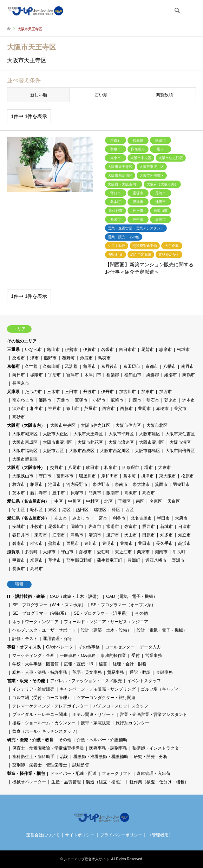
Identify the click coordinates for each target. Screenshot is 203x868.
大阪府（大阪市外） (26, 468)
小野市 (99, 400)
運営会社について (43, 835)
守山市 (67, 552)
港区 (66, 510)
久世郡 (31, 366)
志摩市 (165, 350)
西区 (130, 510)
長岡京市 (21, 383)
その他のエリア (22, 341)
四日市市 (127, 350)
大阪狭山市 (23, 476)
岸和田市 (110, 476)
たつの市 (33, 392)
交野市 (57, 468)
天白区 (174, 501)
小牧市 (37, 527)
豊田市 (144, 543)
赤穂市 (162, 409)
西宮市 (109, 409)
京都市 (152, 366)
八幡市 (170, 366)
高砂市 (19, 417)
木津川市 (93, 375)
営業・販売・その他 (26, 681)
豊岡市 (144, 409)
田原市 (149, 535)
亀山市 (53, 350)
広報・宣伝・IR (79, 664)
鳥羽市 (104, 358)
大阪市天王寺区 (88, 434)
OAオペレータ (60, 647)
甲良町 (179, 552)
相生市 (37, 409)
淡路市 (19, 409)
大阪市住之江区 (96, 425)
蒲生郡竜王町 (110, 560)
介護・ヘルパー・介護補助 (102, 740)
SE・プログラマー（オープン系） (123, 605)
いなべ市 (33, 350)
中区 (59, 501)
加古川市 (127, 392)
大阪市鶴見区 (25, 459)
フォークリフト (117, 774)
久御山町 (51, 366)
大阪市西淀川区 (115, 451)
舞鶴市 (189, 375)
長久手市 (164, 543)
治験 (64, 757)
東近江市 (123, 552)
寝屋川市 (87, 476)
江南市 (59, 535)
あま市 (61, 518)
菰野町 (68, 358)
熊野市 (50, 358)
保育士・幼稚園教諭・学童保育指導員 (48, 748)
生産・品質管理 (66, 782)
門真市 (95, 493)
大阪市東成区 (25, 442)
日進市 (184, 527)
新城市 (166, 527)
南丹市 (188, 366)
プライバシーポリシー (121, 835)
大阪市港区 (180, 442)
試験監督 (81, 765)
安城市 (19, 527)
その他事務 (89, 647)
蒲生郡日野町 (79, 560)
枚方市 (19, 484)
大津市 (49, 552)
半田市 (163, 518)
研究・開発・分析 (151, 757)
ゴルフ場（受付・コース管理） (42, 698)
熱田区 (82, 510)
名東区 (156, 501)
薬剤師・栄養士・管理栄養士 (40, 765)
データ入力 (150, 647)
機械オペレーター (29, 782)
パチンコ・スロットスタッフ (121, 706)
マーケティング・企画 (33, 655)
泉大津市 (141, 484)
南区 (140, 501)
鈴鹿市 (86, 358)
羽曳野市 (181, 484)
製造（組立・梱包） (105, 782)
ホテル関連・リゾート (93, 714)
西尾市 (73, 543)
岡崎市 (77, 527)
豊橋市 (126, 543)
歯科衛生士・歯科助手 (33, 757)
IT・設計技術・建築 (26, 596)
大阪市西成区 (82, 451)
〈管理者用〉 (160, 835)
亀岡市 (90, 366)
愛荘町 (103, 552)
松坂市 (183, 350)
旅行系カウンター (132, 723)
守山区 (19, 510)
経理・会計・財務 (130, 664)
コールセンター (120, 647)
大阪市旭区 (150, 434)
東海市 (41, 535)
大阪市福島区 (25, 451)
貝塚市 (77, 493)
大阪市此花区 (90, 442)
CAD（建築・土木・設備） (75, 596)
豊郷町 (134, 560)
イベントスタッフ (144, 681)
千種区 (124, 501)
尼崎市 (117, 400)
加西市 (165, 392)
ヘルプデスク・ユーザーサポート (44, 630)
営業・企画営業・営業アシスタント (153, 714)
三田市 (71, 392)
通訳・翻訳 (140, 672)
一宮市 (101, 518)
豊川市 (91, 543)
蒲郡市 (54, 543)
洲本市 (189, 400)
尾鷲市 (148, 350)
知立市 (184, 535)
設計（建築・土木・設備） (106, 630)
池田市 (54, 484)
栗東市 (143, 552)
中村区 (92, 501)
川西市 (135, 400)
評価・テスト (25, 639)
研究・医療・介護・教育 (30, 740)
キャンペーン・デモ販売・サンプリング (98, 689)
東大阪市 (168, 476)
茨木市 (19, 493)
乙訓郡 (71, 366)
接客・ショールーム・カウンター (44, 723)
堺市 (149, 468)
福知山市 (133, 375)
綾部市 (171, 375)
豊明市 (109, 543)
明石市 (153, 400)
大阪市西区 (53, 451)
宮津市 (73, 375)
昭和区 (37, 510)
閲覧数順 (164, 95)
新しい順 (39, 95)
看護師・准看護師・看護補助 (101, 757)
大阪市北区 (157, 425)
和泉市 (111, 468)
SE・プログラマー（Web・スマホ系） (49, 605)
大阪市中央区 (63, 425)
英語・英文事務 (87, 672)
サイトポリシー (80, 835)
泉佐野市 (101, 484)
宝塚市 (81, 400)
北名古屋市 (141, 518)
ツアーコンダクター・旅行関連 (106, 698)
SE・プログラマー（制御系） (40, 613)
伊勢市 (71, 350)
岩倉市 (95, 527)
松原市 (188, 476)
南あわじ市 (23, 400)
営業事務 (153, 655)
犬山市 (131, 535)
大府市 (181, 518)
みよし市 (81, 518)
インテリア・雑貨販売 (33, 689)
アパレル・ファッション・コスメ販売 (86, 681)
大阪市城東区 (25, 434)
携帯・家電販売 (96, 723)
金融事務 (164, 672)
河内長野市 (77, 484)
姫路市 (45, 400)
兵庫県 (13, 392)
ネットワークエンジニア (35, 622)
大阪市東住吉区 (180, 434)
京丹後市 (110, 366)
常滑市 (113, 527)
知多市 (166, 535)
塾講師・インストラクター (158, 748)
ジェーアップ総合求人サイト (86, 859)
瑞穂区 (100, 510)
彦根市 (85, 552)
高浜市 (184, 543)
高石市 (149, 493)
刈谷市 (119, 518)
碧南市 (19, 543)
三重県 (13, 350)
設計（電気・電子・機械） (162, 630)
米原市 (37, 560)
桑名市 (19, 358)
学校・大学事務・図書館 (35, 664)
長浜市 (19, 569)
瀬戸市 (113, 535)
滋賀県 (13, 552)
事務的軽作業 (113, 655)
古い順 (101, 95)
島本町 (130, 476)
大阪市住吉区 (128, 425)
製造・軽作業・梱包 (26, 774)
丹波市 (90, 392)
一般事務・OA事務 (77, 655)
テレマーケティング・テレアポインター (50, 706)
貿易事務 (116, 672)
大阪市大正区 (55, 434)
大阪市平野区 (121, 434)
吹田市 (92, 468)
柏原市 (37, 484)
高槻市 (131, 493)
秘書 (103, 664)
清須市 (95, 535)
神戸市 (54, 409)
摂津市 (148, 476)
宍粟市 (63, 400)
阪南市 (113, 493)
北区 (109, 501)
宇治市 (54, 375)
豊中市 (59, 493)
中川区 (74, 501)
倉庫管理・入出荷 (153, 774)
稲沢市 (37, 543)
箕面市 (161, 484)
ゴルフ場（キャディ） (162, 689)
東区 (52, 510)
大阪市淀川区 (152, 442)
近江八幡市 (156, 560)
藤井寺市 (39, 493)
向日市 (19, 375)
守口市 (45, 476)
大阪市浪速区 (121, 442)
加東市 (148, 392)
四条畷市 (131, 468)
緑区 (116, 510)
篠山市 (73, 409)
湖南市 (161, 552)
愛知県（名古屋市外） (28, 518)
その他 (142, 613)
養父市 (180, 409)
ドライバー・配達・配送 (73, 774)
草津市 (54, 560)
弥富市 (131, 527)
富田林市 (65, 476)
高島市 (37, 569)
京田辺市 (132, 366)
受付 (136, 655)
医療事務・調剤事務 (108, 748)
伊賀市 (90, 350)
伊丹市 (107, 392)
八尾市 (74, 468)
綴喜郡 (153, 375)
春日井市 (21, 535)
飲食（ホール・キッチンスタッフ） (46, 731)
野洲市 (178, 560)
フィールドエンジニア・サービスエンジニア (106, 622)
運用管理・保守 (58, 639)
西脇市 (126, 409)
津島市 (77, 535)
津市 (34, 358)
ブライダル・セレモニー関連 (40, 714)
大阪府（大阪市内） (26, 425)
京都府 (13, 366)
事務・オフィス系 (24, 647)
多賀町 (31, 552)
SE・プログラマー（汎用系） (102, 613)
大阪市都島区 (148, 451)
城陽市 (37, 375)
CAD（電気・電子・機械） (132, 596)
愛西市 (149, 527)
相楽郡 (113, 375)
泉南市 (121, 484)
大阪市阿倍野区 (180, 451)
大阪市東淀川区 (58, 442)
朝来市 (171, 400)
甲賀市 (19, 560)
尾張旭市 (57, 527)
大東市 (164, 468)
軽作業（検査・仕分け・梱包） (159, 782)
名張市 (107, 350)
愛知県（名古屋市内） (28, 501)
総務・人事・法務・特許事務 (40, 672)
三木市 (53, 392)
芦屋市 (91, 409)
